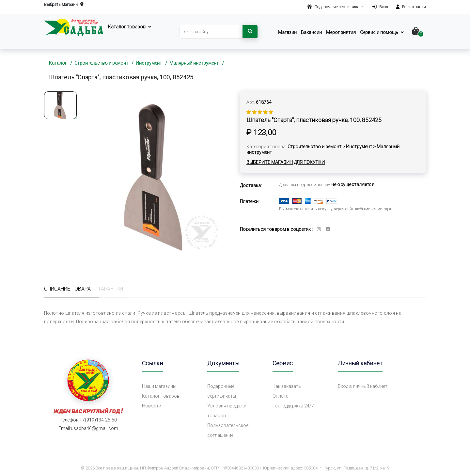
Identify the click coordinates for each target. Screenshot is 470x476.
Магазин (287, 32)
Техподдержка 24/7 (293, 406)
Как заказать (287, 386)
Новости (152, 406)
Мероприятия (341, 32)
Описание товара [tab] (67, 289)
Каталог (58, 63)
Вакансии (311, 32)
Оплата (281, 396)
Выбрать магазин (64, 5)
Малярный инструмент (194, 63)
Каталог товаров (127, 27)
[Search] (211, 32)
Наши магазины (159, 386)
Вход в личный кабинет (363, 386)
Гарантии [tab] (111, 289)
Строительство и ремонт (101, 63)
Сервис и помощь (379, 32)
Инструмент (149, 63)
